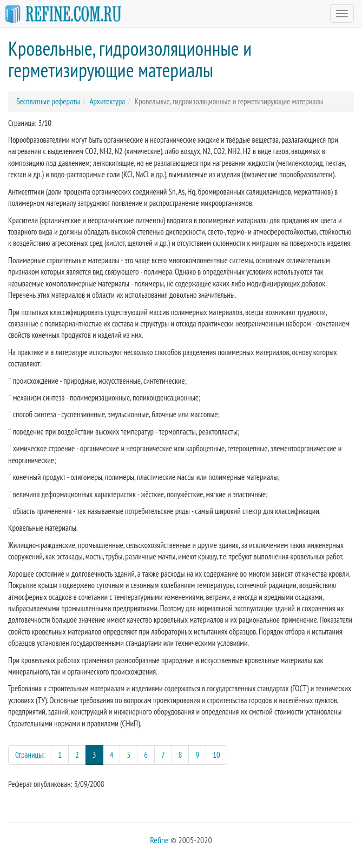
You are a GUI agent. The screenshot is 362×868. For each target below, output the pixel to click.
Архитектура (107, 101)
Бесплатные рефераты (48, 101)
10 (216, 755)
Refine (159, 840)
